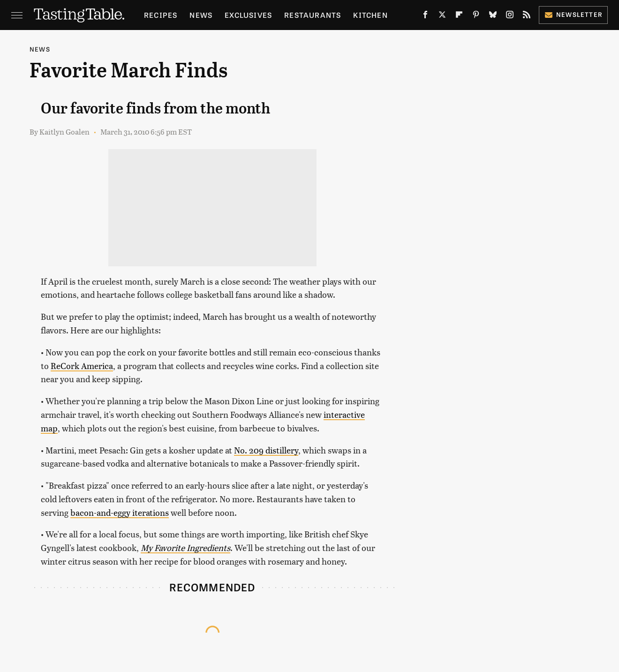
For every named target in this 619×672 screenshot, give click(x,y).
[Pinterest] (476, 16)
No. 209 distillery (266, 450)
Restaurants (313, 15)
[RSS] (527, 16)
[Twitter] (442, 16)
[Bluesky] (493, 16)
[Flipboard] (459, 16)
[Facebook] (425, 16)
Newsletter (573, 14)
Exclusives (248, 15)
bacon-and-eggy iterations (120, 512)
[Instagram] (510, 16)
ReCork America (82, 366)
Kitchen (370, 15)
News (201, 15)
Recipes (161, 15)
